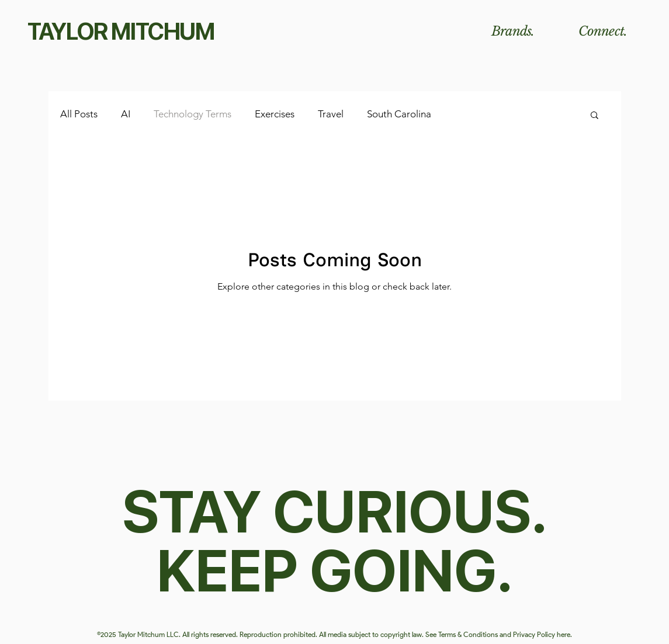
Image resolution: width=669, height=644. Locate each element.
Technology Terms (193, 114)
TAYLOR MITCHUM (121, 32)
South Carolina (399, 114)
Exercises (275, 114)
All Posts (79, 114)
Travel (331, 114)
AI (126, 114)
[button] (595, 116)
